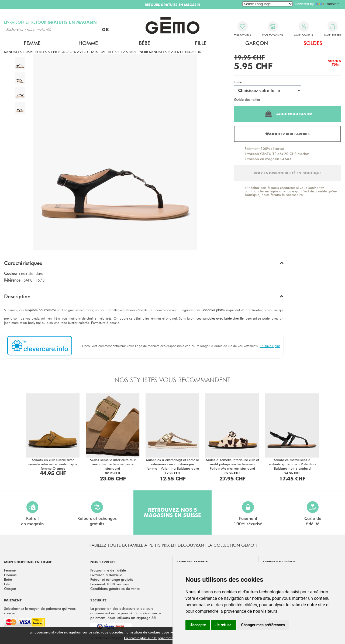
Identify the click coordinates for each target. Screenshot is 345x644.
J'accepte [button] (198, 625)
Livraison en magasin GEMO (268, 159)
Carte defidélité (313, 514)
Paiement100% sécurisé (248, 514)
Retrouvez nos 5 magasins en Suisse (172, 513)
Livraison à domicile (106, 575)
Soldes (313, 43)
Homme (88, 43)
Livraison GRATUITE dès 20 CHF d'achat (277, 154)
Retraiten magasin (32, 514)
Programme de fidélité (108, 570)
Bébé (144, 43)
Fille (201, 43)
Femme (32, 43)
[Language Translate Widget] (268, 4)
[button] (144, 264)
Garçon (257, 43)
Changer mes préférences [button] (263, 625)
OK (105, 30)
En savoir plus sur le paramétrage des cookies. (162, 638)
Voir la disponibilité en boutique (287, 173)
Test (265, 99)
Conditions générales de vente (115, 588)
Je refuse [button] (224, 625)
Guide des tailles (247, 99)
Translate (327, 4)
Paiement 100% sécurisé (264, 148)
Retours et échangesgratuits (97, 514)
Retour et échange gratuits (112, 579)
